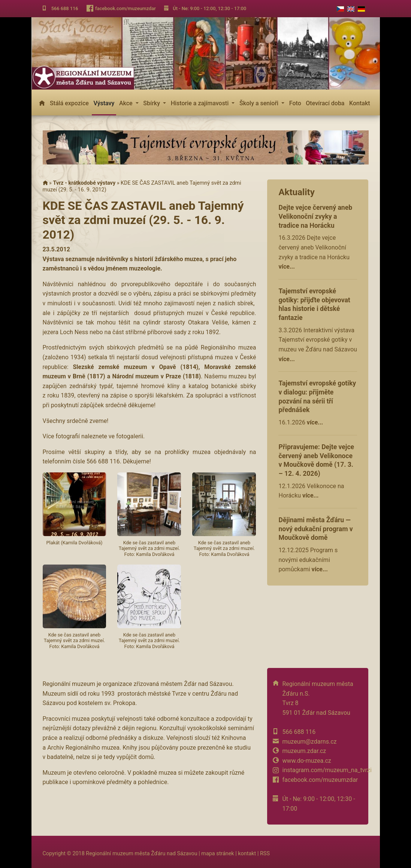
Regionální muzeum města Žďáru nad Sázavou (141, 854)
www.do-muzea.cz (306, 761)
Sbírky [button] (152, 103)
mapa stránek (217, 854)
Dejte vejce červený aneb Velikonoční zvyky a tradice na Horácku (315, 217)
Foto (295, 103)
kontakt (247, 854)
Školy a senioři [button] (260, 103)
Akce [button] (127, 103)
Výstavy (104, 103)
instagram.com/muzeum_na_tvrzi (327, 770)
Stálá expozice (69, 103)
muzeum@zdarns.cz (309, 742)
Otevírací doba (325, 103)
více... (286, 267)
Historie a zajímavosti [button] (201, 103)
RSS (265, 854)
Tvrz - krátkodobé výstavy (84, 183)
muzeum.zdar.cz (304, 751)
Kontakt (360, 103)
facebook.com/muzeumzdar (126, 8)
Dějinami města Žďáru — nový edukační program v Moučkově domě (315, 529)
